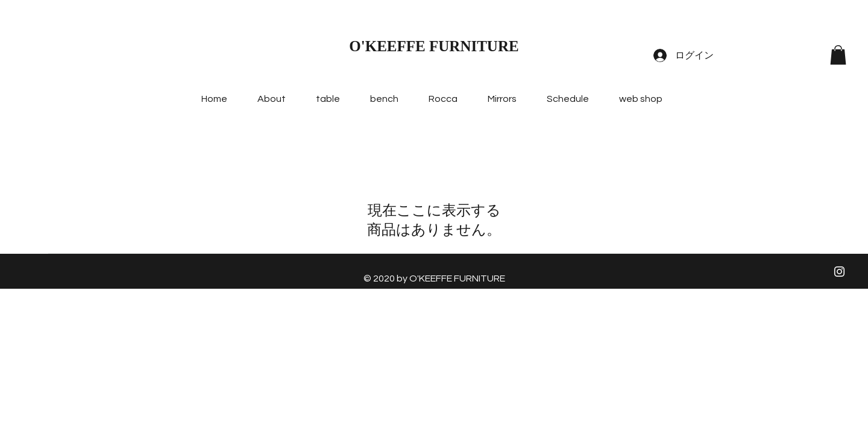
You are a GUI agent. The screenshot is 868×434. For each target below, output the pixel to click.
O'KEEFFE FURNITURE (434, 46)
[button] (838, 55)
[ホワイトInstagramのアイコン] (839, 272)
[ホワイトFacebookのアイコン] (839, 243)
